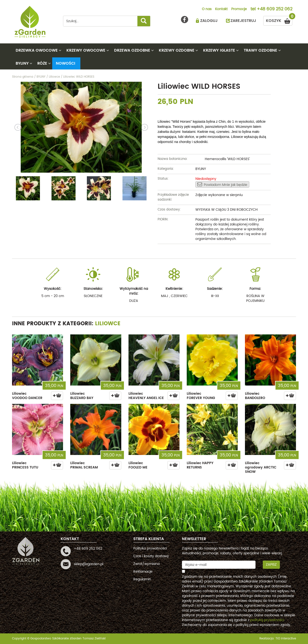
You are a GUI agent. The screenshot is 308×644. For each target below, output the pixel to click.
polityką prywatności (267, 620)
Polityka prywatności (150, 548)
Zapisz (271, 565)
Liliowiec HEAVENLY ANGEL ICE (146, 396)
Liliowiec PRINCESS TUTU (25, 465)
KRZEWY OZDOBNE (177, 50)
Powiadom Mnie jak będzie (222, 185)
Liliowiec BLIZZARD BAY (82, 396)
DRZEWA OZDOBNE (132, 50)
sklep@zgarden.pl (89, 564)
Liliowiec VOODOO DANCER (27, 396)
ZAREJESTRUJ (243, 21)
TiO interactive (286, 639)
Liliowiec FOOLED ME (138, 465)
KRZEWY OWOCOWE (86, 50)
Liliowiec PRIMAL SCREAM (84, 465)
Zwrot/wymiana (146, 564)
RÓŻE (42, 63)
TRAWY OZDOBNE (260, 50)
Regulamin (142, 579)
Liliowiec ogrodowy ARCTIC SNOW (261, 467)
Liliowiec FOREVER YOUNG (201, 396)
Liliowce (108, 324)
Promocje (239, 9)
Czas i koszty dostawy (151, 556)
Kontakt (221, 9)
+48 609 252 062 (275, 9)
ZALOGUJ (209, 21)
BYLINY (22, 63)
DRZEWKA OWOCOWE (37, 50)
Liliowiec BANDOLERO (255, 396)
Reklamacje (143, 572)
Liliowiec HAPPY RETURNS (200, 465)
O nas (207, 9)
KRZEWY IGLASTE (219, 50)
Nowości (66, 63)
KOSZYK (279, 20)
